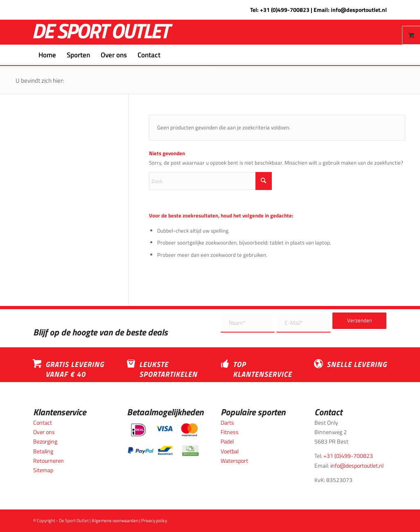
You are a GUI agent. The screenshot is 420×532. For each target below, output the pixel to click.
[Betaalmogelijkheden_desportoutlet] (163, 440)
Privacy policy (154, 521)
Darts (227, 422)
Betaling (43, 451)
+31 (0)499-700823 (285, 10)
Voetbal (230, 451)
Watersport (234, 461)
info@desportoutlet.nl (359, 10)
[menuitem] (47, 55)
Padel (227, 441)
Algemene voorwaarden (115, 521)
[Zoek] (171, 55)
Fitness (230, 432)
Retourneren (49, 461)
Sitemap (43, 470)
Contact (43, 422)
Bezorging (45, 441)
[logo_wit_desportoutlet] (103, 32)
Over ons (44, 432)
